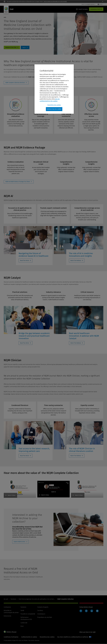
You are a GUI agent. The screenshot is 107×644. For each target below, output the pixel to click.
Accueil (6, 599)
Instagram (86, 611)
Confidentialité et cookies (29, 637)
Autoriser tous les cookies (54, 109)
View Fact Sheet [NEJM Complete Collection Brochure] (16, 83)
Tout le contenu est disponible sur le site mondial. (55, 2)
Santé (22, 610)
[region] (54, 89)
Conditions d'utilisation (11, 637)
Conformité (24, 623)
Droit (22, 626)
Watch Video (12, 495)
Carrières (40, 610)
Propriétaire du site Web (45, 617)
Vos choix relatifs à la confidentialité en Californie (73, 637)
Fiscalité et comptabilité (28, 614)
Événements (7, 616)
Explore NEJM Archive (19, 542)
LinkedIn (92, 611)
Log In (25, 47)
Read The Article (25, 261)
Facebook (81, 611)
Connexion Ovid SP (96, 9)
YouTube (97, 611)
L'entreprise (7, 607)
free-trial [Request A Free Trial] (12, 47)
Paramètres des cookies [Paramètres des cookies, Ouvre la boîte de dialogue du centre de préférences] (54, 105)
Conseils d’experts (43, 607)
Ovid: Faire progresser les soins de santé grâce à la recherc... (37, 599)
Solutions (13, 599)
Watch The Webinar (76, 261)
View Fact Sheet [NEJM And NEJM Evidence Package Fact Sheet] (19, 182)
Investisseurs (41, 614)
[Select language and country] (100, 4)
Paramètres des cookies (47, 637)
